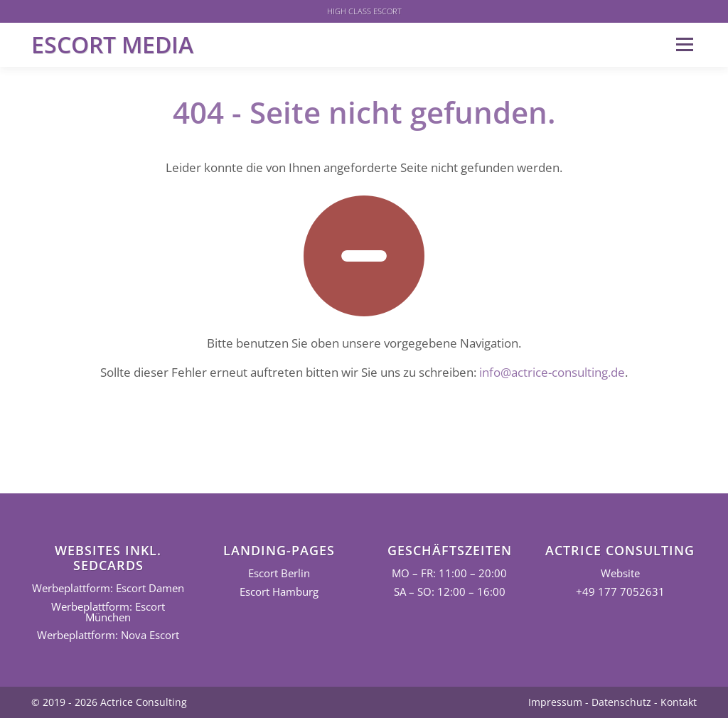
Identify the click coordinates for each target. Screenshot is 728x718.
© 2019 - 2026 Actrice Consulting (109, 702)
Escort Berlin (279, 573)
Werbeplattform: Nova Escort (108, 635)
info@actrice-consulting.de (552, 372)
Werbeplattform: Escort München (108, 612)
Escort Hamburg (279, 592)
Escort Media (112, 44)
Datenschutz (621, 702)
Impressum (555, 702)
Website (620, 573)
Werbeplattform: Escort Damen (108, 588)
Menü (684, 44)
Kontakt (679, 702)
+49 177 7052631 (620, 592)
